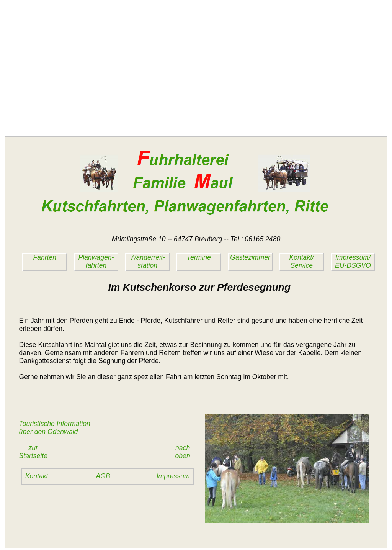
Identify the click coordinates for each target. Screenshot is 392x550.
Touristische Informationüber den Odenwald (55, 428)
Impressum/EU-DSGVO (353, 261)
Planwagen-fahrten (96, 261)
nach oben (185, 452)
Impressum (173, 476)
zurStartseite (33, 452)
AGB (103, 476)
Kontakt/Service (301, 261)
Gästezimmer (250, 257)
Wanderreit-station (147, 261)
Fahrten (45, 257)
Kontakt (37, 476)
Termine (199, 257)
